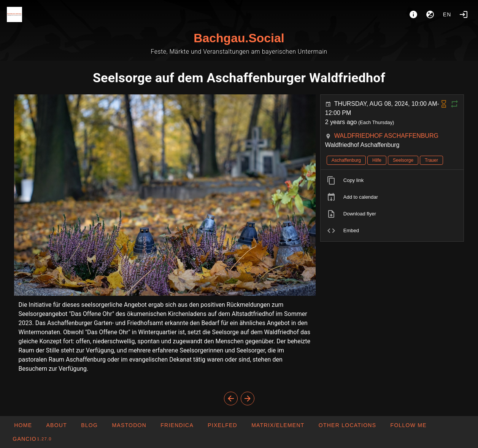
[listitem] (392, 180)
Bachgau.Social (239, 38)
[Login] (464, 14)
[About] (413, 14)
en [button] (447, 14)
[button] (347, 425)
